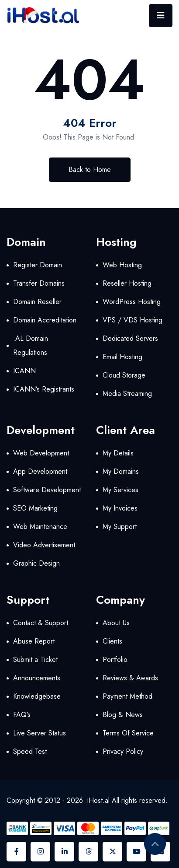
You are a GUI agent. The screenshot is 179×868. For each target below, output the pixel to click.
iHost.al (98, 800)
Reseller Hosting (127, 283)
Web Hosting (122, 265)
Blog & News (123, 715)
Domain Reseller (37, 302)
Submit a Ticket (35, 660)
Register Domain (38, 265)
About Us (116, 623)
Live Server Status (40, 733)
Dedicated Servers (130, 338)
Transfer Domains (39, 283)
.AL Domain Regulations (31, 345)
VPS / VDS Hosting (133, 320)
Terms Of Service (128, 733)
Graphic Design (36, 563)
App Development (40, 471)
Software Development (47, 490)
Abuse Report (34, 641)
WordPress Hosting (132, 302)
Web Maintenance (40, 527)
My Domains (121, 471)
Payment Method (127, 696)
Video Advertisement (44, 545)
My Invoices (120, 508)
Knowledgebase (37, 696)
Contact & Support (41, 623)
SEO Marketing (35, 508)
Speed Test (30, 751)
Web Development (41, 453)
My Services (120, 490)
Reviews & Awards (130, 678)
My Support (120, 527)
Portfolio (115, 660)
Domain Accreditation (45, 320)
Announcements (37, 678)
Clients (112, 641)
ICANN (24, 371)
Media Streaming (127, 394)
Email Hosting (122, 357)
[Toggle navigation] (161, 16)
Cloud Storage (124, 375)
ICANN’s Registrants (44, 389)
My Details (118, 453)
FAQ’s (22, 715)
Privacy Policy (123, 751)
